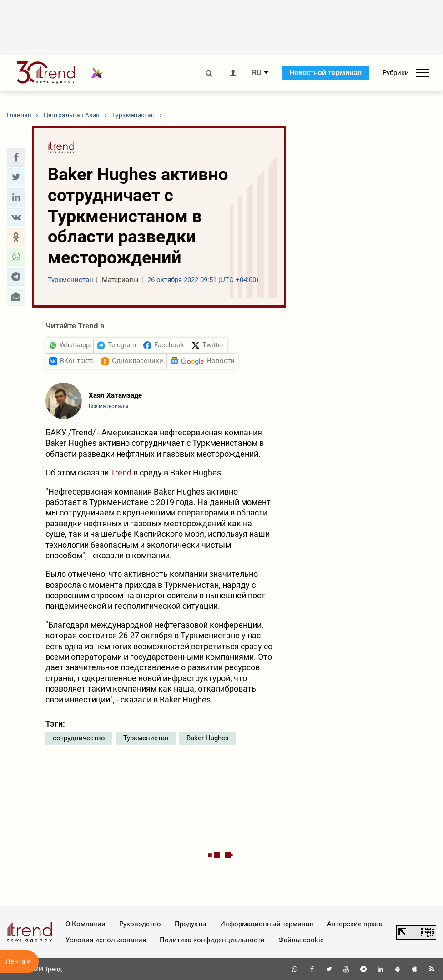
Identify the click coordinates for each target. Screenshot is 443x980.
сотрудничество (79, 738)
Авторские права (355, 924)
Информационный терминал (267, 924)
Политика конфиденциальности (212, 940)
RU (257, 73)
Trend (121, 472)
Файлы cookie (301, 940)
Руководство (140, 924)
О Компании (86, 924)
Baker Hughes (208, 738)
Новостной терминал (325, 73)
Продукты (191, 924)
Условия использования (106, 940)
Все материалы (108, 406)
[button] (16, 157)
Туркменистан (146, 738)
